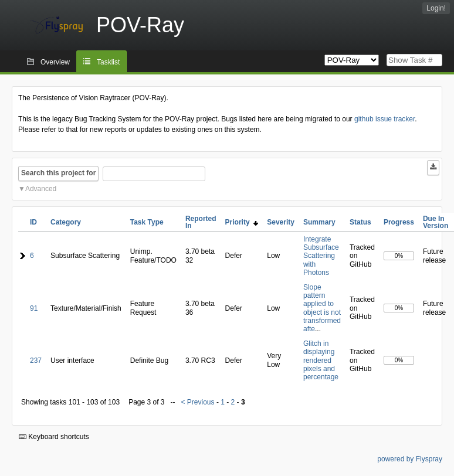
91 (34, 308)
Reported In (201, 222)
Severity (281, 222)
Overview (55, 62)
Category (66, 222)
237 (36, 361)
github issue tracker (384, 119)
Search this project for (58, 173)
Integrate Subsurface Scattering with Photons (321, 256)
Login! (436, 8)
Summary (319, 222)
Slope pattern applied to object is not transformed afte (322, 308)
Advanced (41, 189)
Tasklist (108, 62)
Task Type (147, 222)
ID (33, 222)
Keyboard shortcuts (54, 437)
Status (360, 222)
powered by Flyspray (410, 459)
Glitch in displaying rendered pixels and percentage (321, 361)
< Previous (198, 402)
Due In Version (436, 222)
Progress (399, 222)
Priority (242, 222)
